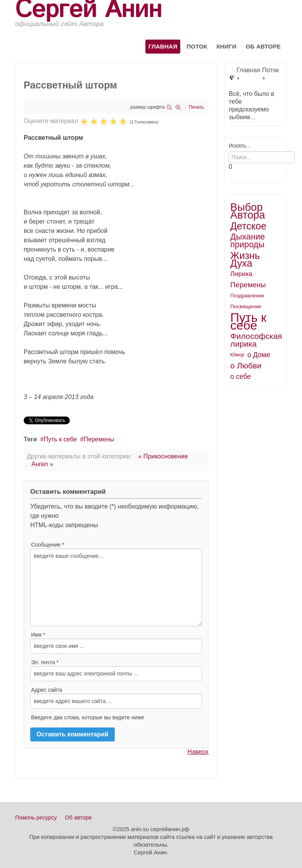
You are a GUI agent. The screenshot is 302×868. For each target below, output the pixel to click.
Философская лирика (256, 340)
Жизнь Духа (245, 259)
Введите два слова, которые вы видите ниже (88, 717)
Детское (248, 226)
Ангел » (42, 464)
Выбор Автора (248, 211)
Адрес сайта (47, 690)
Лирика (241, 274)
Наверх (198, 752)
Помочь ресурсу (36, 818)
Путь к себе (60, 439)
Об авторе (263, 46)
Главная (163, 46)
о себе (241, 377)
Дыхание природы (248, 240)
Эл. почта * (45, 662)
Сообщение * (48, 545)
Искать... (240, 146)
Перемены (99, 439)
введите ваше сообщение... (116, 587)
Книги (226, 46)
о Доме (259, 355)
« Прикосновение (163, 456)
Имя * (38, 635)
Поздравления (247, 296)
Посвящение (246, 306)
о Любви (246, 365)
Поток (197, 46)
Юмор (237, 355)
